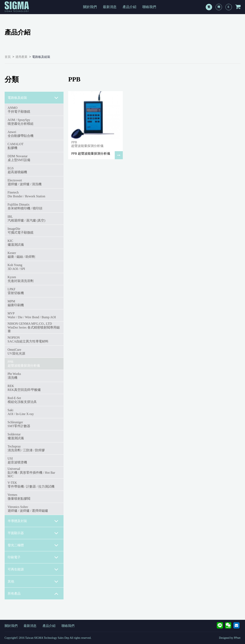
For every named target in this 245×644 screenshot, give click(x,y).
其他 (33, 582)
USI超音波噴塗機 (17, 460)
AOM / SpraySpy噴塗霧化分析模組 (21, 122)
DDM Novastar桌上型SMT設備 (19, 158)
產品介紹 (129, 7)
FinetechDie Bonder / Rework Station (27, 194)
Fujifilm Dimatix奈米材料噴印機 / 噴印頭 (25, 206)
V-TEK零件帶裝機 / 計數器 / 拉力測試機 (31, 484)
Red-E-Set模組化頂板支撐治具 (22, 400)
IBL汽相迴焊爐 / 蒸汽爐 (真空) (27, 218)
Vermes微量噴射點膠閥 (19, 497)
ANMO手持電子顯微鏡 (19, 110)
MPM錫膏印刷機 (16, 303)
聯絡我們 (149, 7)
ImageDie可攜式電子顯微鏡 (21, 230)
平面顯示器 (33, 533)
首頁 (8, 57)
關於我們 (90, 7)
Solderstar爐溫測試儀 (16, 436)
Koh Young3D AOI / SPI (16, 267)
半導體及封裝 (33, 521)
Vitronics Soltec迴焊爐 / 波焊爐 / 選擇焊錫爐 (28, 509)
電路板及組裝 (41, 57)
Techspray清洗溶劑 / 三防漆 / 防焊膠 (26, 448)
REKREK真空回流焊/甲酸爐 (24, 388)
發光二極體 (33, 545)
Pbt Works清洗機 (14, 376)
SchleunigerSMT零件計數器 (19, 424)
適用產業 (21, 57)
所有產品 (33, 594)
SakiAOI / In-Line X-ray (21, 412)
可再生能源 (33, 569)
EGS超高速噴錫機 (17, 170)
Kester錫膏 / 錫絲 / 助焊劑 (21, 255)
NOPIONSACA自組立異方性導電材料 (28, 339)
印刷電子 (33, 557)
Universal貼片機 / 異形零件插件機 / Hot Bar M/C (31, 472)
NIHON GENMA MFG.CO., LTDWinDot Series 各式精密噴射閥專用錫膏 (34, 327)
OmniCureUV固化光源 (16, 351)
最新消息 (110, 7)
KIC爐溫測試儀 (16, 243)
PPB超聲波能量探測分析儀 (24, 364)
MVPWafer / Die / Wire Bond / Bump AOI (32, 315)
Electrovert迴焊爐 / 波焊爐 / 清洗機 (25, 182)
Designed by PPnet (230, 638)
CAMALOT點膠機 (16, 146)
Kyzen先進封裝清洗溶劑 (21, 279)
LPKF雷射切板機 (16, 291)
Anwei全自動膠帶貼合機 (21, 134)
